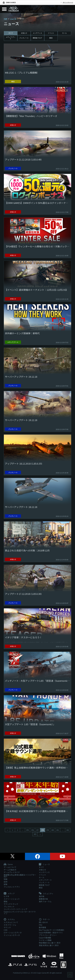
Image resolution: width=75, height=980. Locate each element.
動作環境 (42, 927)
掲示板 (42, 896)
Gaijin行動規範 (45, 938)
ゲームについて (10, 867)
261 (58, 830)
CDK (6, 930)
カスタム (9, 919)
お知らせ (24, 33)
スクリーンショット (12, 899)
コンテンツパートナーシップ (15, 909)
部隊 (6, 884)
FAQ (41, 925)
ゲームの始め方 (10, 870)
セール (64, 33)
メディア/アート (11, 38)
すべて (11, 33)
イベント (51, 33)
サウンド (7, 927)
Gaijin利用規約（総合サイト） (51, 933)
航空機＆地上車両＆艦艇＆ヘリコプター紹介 (20, 876)
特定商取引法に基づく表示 (50, 943)
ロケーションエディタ (13, 933)
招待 (6, 882)
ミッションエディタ (12, 935)
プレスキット (9, 907)
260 (53, 830)
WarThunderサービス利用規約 (51, 930)
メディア (9, 894)
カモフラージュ (10, 925)
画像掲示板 (43, 899)
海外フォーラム (45, 901)
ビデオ (6, 896)
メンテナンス (37, 33)
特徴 (6, 879)
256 (32, 830)
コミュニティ (46, 894)
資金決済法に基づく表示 (49, 945)
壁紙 (6, 901)
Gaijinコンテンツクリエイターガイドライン (20, 913)
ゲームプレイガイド (12, 872)
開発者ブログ (37, 38)
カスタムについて (11, 922)
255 (27, 830)
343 (35, 834)
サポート (44, 919)
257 (37, 830)
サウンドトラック (11, 904)
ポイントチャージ (68, 2)
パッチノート (24, 38)
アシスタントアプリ (12, 887)
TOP (5, 19)
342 (68, 830)
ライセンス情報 (45, 940)
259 (48, 830)
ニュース (13, 19)
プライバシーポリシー (48, 935)
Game (8, 864)
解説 (51, 38)
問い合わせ (43, 922)
